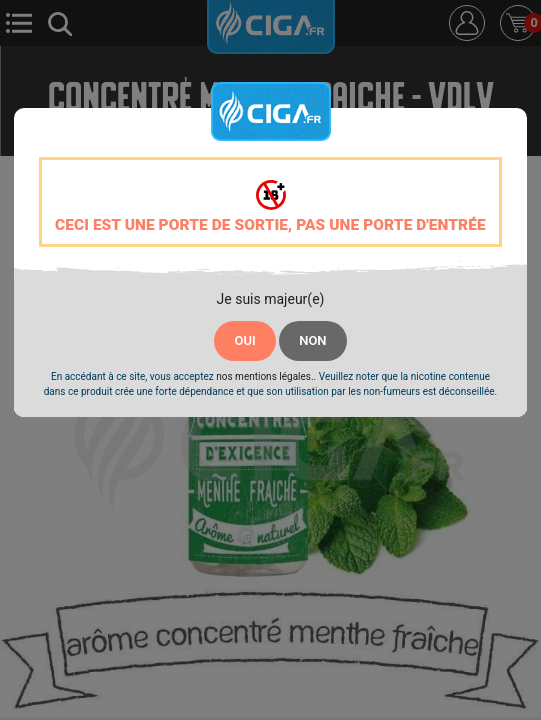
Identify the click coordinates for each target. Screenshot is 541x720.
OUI (244, 340)
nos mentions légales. (264, 376)
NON (312, 340)
